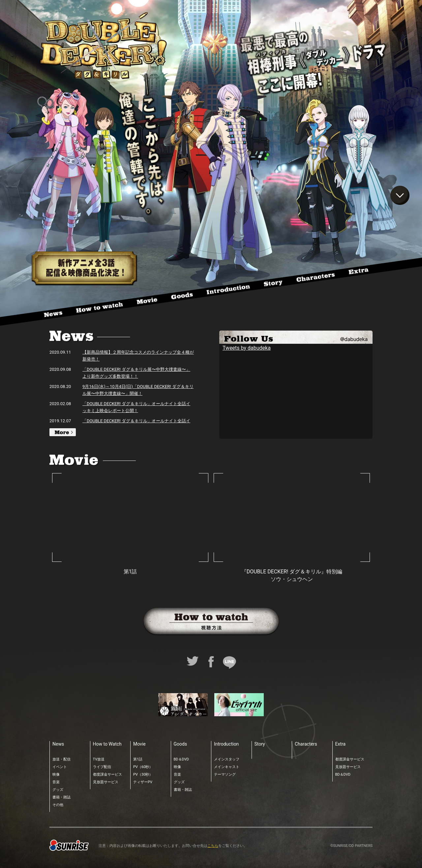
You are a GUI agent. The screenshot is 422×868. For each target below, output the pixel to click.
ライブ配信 (102, 767)
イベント (60, 767)
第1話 (138, 759)
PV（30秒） (143, 774)
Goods (181, 744)
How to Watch (107, 744)
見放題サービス (106, 782)
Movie (139, 744)
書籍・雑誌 (61, 797)
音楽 (56, 782)
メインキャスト (227, 767)
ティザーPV (143, 782)
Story (260, 744)
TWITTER (296, 337)
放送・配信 (61, 759)
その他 (58, 805)
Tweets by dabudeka (247, 348)
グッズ (58, 790)
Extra (341, 744)
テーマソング (225, 774)
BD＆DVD (181, 759)
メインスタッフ (227, 759)
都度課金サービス (107, 774)
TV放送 (99, 759)
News (58, 744)
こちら (213, 846)
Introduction (226, 744)
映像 (56, 774)
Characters (306, 744)
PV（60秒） (143, 767)
